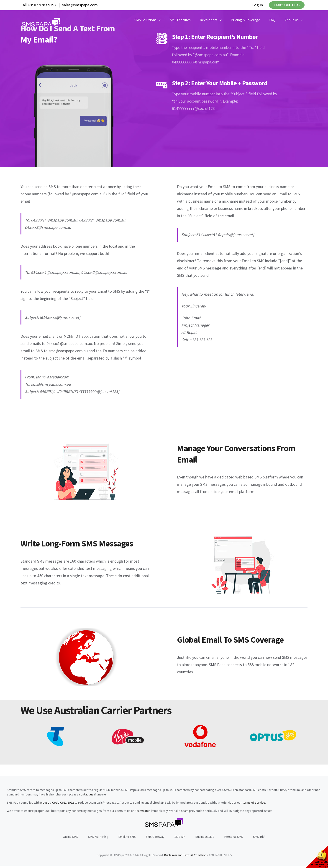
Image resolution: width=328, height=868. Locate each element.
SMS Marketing (98, 837)
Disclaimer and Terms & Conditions (186, 855)
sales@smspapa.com (80, 5)
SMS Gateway (155, 837)
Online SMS (70, 837)
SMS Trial (259, 837)
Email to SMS (127, 837)
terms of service (254, 803)
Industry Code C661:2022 (57, 803)
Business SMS (205, 837)
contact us (86, 794)
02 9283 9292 (45, 5)
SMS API (180, 837)
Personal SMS (234, 837)
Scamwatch (142, 811)
